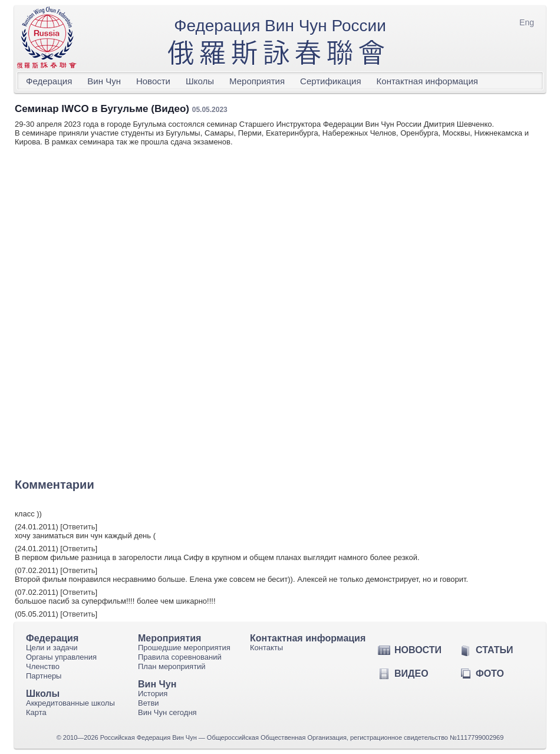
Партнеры (44, 676)
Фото (490, 674)
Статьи (494, 650)
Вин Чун (104, 81)
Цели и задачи (52, 648)
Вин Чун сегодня (167, 712)
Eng (527, 22)
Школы (200, 81)
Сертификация (330, 81)
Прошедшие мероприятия (184, 648)
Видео (411, 674)
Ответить (79, 527)
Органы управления (61, 657)
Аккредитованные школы (70, 703)
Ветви (149, 703)
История (153, 694)
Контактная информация (427, 81)
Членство (43, 666)
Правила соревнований (180, 657)
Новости (153, 81)
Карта (36, 712)
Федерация (49, 81)
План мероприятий (172, 666)
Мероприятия (257, 81)
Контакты (266, 648)
